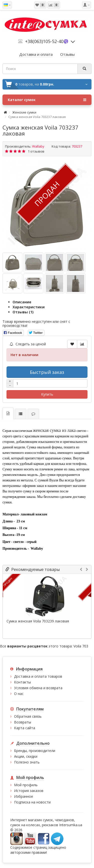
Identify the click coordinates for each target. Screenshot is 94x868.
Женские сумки (24, 112)
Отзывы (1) (23, 312)
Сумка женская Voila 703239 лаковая (38, 621)
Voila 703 (81, 646)
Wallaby (38, 146)
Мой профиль (26, 785)
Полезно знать (27, 762)
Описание (22, 302)
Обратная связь (28, 716)
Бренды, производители (35, 751)
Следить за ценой (28, 344)
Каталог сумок (47, 100)
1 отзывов (36, 151)
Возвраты (23, 722)
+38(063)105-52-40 (44, 41)
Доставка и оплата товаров (38, 676)
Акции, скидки (26, 756)
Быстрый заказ (47, 372)
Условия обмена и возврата (38, 688)
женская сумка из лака (54, 430)
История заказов (29, 791)
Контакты (22, 682)
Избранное (24, 796)
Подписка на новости (32, 802)
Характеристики (29, 307)
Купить (47, 394)
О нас (19, 694)
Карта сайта (25, 728)
